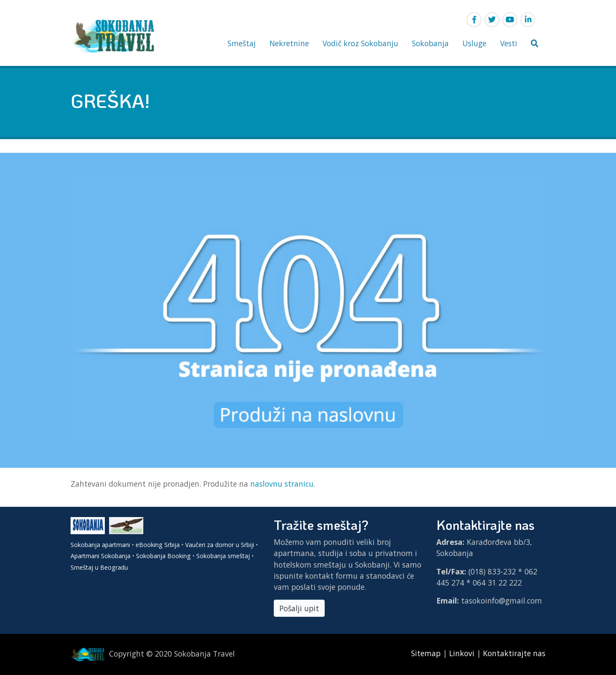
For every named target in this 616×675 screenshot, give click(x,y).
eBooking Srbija (158, 545)
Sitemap (427, 653)
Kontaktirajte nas (514, 653)
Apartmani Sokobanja (101, 556)
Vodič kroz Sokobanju (360, 43)
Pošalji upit (299, 608)
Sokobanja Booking (163, 556)
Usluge (474, 43)
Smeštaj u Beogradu (99, 567)
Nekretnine (289, 43)
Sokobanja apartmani (100, 545)
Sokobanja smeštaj (223, 556)
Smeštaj (242, 43)
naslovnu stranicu (282, 484)
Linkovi (462, 653)
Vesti (509, 43)
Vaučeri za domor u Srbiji (220, 545)
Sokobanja (430, 43)
